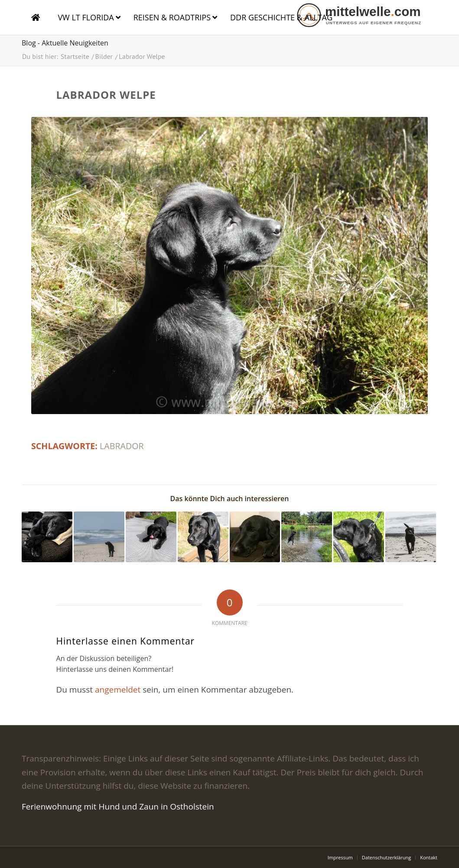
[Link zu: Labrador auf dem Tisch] (203, 537)
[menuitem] (340, 858)
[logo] (366, 15)
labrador (122, 446)
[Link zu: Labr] (47, 537)
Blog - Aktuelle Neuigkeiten (65, 43)
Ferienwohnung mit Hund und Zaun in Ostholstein (118, 806)
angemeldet (118, 690)
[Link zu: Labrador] (359, 537)
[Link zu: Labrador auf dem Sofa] (255, 537)
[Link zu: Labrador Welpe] (151, 537)
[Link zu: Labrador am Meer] (99, 537)
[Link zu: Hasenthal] (307, 537)
